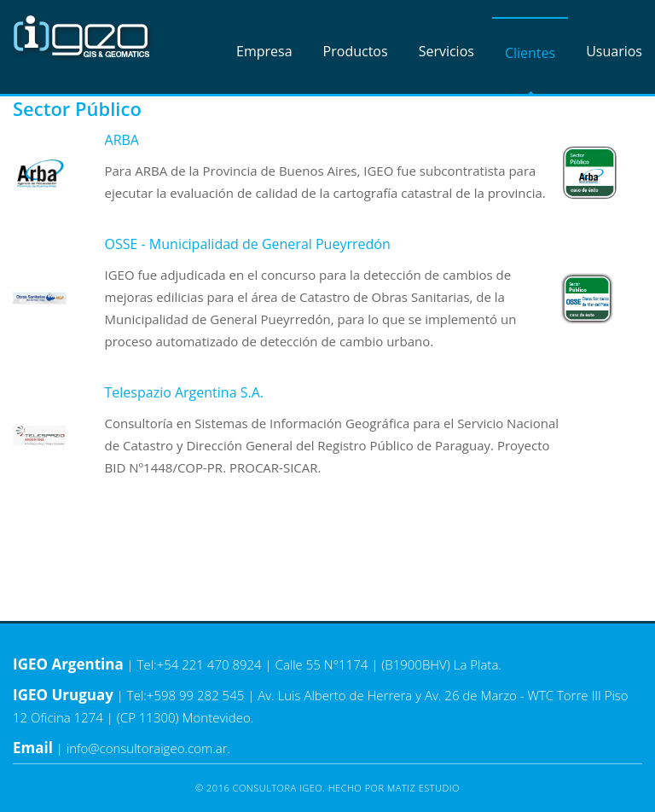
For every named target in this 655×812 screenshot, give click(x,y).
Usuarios (614, 51)
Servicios (446, 51)
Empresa (264, 51)
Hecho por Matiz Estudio (394, 788)
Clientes (530, 53)
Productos (356, 51)
